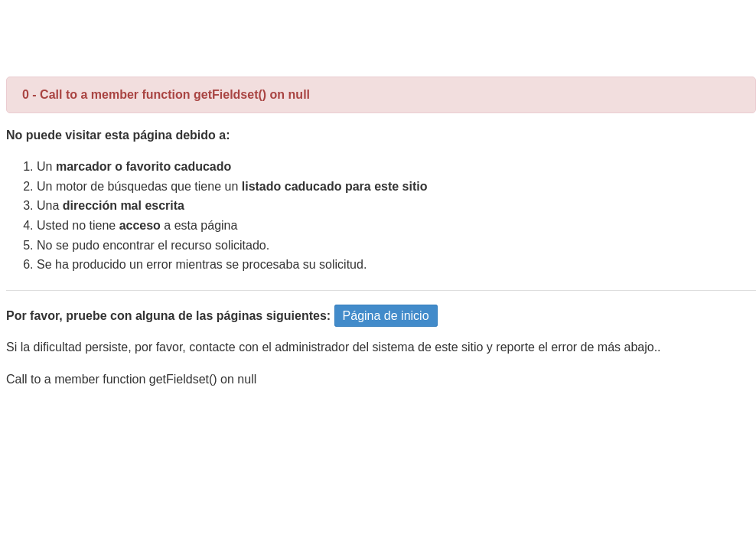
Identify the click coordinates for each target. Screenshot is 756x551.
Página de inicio (386, 316)
